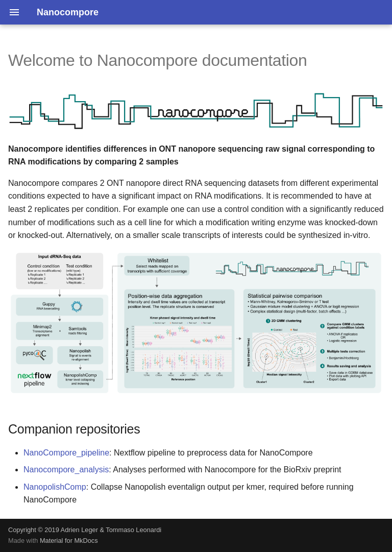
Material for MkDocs (69, 541)
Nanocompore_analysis (66, 470)
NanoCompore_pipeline (66, 453)
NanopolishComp (55, 487)
